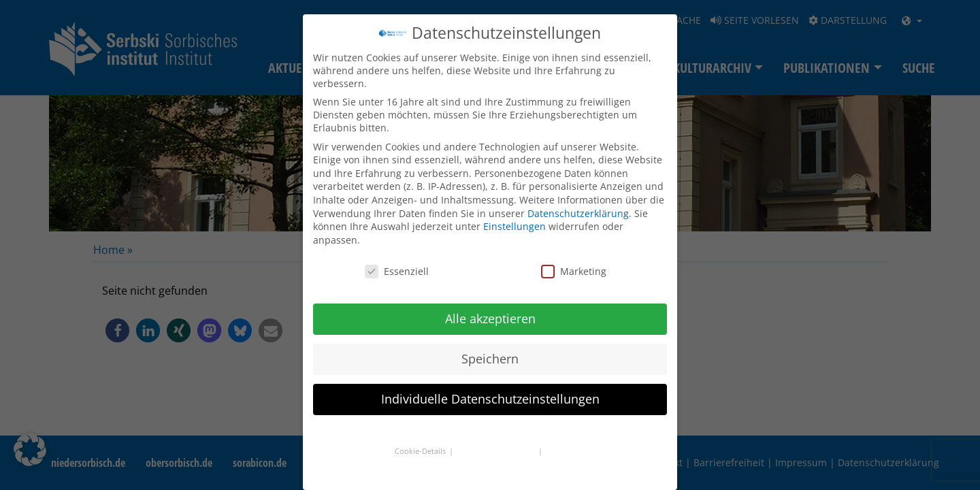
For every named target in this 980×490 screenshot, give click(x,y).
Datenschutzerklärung (578, 213)
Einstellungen (514, 226)
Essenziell (397, 271)
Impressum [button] (566, 451)
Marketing (574, 271)
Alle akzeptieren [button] (490, 318)
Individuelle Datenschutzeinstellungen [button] (490, 399)
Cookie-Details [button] (421, 451)
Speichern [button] (490, 359)
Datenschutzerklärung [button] (497, 451)
